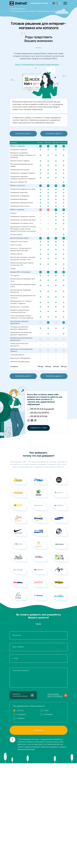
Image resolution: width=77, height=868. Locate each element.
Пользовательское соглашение (23, 810)
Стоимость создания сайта (21, 777)
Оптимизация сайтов (48, 780)
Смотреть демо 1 (23, 134)
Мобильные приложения (20, 784)
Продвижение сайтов (19, 788)
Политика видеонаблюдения (22, 814)
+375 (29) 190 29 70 (39, 3)
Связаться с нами (38, 428)
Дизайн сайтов (16, 791)
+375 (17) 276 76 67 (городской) (42, 409)
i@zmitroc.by (51, 830)
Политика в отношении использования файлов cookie (33, 807)
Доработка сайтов (47, 777)
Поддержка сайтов (48, 784)
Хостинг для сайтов (48, 788)
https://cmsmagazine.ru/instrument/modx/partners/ (37, 65)
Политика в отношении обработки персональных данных (34, 803)
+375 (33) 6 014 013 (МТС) (39, 413)
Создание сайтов (17, 780)
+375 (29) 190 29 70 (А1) (38, 417)
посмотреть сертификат (27, 231)
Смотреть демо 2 (54, 134)
